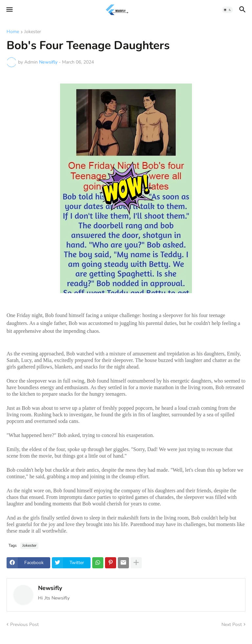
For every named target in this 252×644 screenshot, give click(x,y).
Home (13, 32)
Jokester (33, 32)
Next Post (232, 625)
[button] (9, 10)
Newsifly (50, 588)
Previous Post (24, 625)
